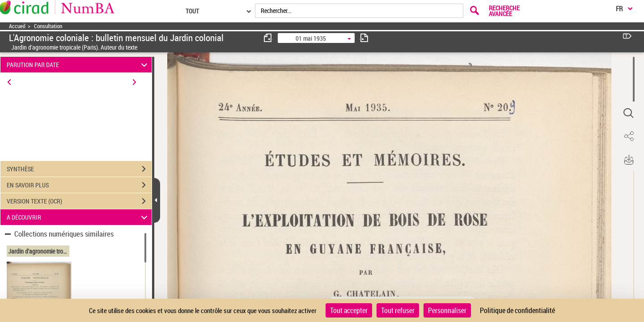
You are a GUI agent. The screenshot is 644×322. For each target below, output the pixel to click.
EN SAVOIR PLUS (79, 185)
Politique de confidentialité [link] (517, 310)
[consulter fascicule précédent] (268, 38)
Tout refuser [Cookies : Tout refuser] (398, 310)
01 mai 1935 (311, 38)
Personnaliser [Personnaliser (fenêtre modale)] (447, 310)
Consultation (48, 26)
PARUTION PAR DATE (78, 65)
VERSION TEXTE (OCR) (79, 201)
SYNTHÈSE (79, 169)
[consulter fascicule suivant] (364, 38)
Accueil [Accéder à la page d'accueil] (17, 26)
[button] (628, 113)
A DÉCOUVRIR (78, 217)
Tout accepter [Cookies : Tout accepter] (349, 310)
